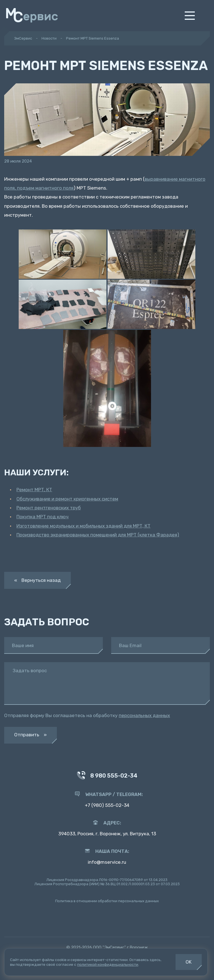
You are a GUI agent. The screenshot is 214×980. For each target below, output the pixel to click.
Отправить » (31, 735)
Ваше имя (23, 646)
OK (189, 962)
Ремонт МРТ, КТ (34, 490)
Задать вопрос (30, 671)
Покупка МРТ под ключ (42, 517)
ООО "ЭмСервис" (110, 947)
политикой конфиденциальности (108, 964)
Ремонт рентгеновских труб (49, 508)
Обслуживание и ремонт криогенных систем (67, 499)
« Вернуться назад (37, 580)
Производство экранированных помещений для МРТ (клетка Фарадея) (98, 535)
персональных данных (144, 715)
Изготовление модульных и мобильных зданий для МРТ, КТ (83, 526)
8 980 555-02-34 (107, 776)
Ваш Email (130, 646)
